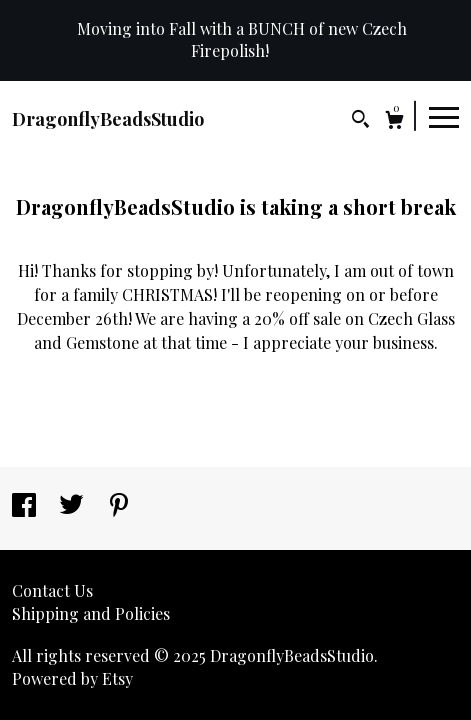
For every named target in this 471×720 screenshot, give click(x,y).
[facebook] (26, 506)
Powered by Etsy (72, 678)
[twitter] (73, 506)
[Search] (360, 121)
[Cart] (394, 122)
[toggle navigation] (444, 116)
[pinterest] (119, 506)
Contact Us (52, 590)
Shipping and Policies (91, 613)
